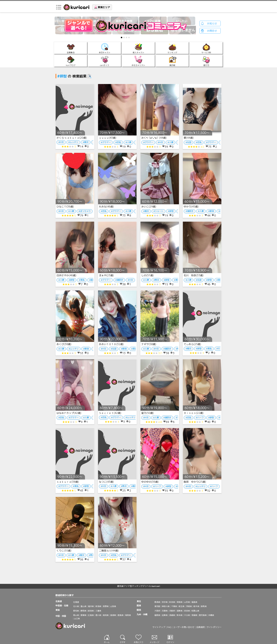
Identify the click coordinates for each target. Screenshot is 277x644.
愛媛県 (83, 615)
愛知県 (76, 611)
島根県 (113, 615)
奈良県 (187, 611)
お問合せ (212, 31)
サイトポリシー (214, 627)
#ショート (158, 211)
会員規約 (201, 627)
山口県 (77, 619)
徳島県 (121, 615)
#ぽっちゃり (85, 211)
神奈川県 (166, 606)
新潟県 (98, 606)
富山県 (83, 606)
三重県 (98, 611)
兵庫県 (165, 611)
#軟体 (211, 211)
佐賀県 (165, 615)
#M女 (61, 142)
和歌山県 (195, 611)
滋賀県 (180, 611)
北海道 (76, 602)
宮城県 (180, 602)
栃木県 (196, 606)
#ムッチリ (73, 142)
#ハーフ (200, 418)
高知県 (106, 615)
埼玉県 (182, 606)
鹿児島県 (203, 615)
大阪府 (157, 611)
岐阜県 (91, 611)
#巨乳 (118, 142)
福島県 (194, 602)
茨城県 (189, 606)
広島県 (91, 615)
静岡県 (83, 611)
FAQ (169, 627)
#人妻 (128, 142)
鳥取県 (128, 615)
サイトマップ (159, 627)
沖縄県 (211, 615)
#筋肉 (92, 280)
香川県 (98, 615)
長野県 (106, 606)
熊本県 (180, 615)
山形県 (187, 602)
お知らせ (212, 23)
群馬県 (204, 606)
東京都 (157, 606)
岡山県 (76, 615)
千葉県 (174, 606)
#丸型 (188, 142)
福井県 (91, 606)
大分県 (187, 615)
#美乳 (82, 280)
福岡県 (157, 615)
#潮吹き (190, 211)
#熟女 (156, 280)
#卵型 (171, 211)
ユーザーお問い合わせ (184, 627)
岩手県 (165, 602)
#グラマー (106, 142)
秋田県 (172, 602)
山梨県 (113, 606)
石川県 (76, 606)
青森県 (157, 602)
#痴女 (86, 142)
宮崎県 (194, 615)
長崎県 (172, 615)
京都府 (172, 611)
